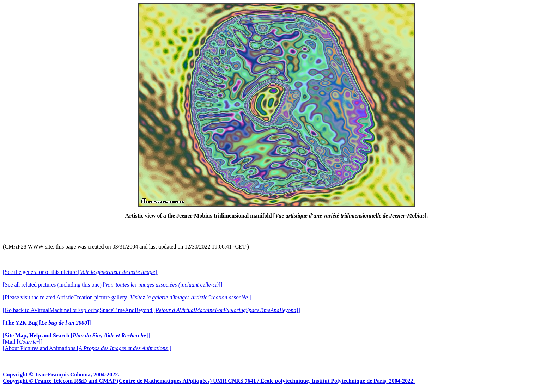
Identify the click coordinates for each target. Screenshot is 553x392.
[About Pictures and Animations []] (87, 348)
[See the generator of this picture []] (81, 272)
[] (47, 323)
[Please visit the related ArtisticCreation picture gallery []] (127, 297)
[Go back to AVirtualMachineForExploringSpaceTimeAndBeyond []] (151, 310)
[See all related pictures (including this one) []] (113, 285)
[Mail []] (23, 342)
